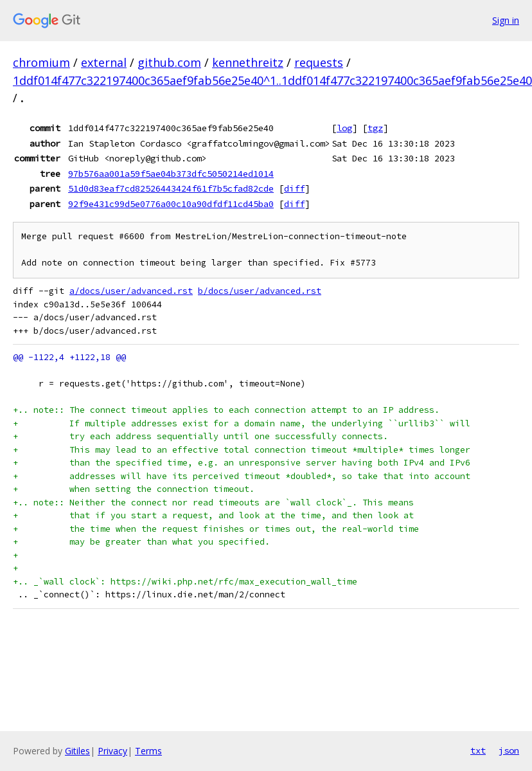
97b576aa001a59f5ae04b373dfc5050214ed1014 (171, 174)
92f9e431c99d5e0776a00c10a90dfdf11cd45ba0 (171, 204)
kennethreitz (248, 62)
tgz (375, 128)
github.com (169, 62)
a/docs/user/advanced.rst (131, 291)
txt (478, 750)
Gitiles (77, 751)
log (344, 128)
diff (294, 188)
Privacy (112, 751)
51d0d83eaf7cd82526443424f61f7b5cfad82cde (171, 188)
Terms (148, 751)
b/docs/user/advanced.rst (260, 291)
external (104, 62)
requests (319, 62)
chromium (41, 62)
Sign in (506, 20)
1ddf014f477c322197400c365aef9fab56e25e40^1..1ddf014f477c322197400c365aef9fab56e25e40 (272, 80)
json (509, 750)
